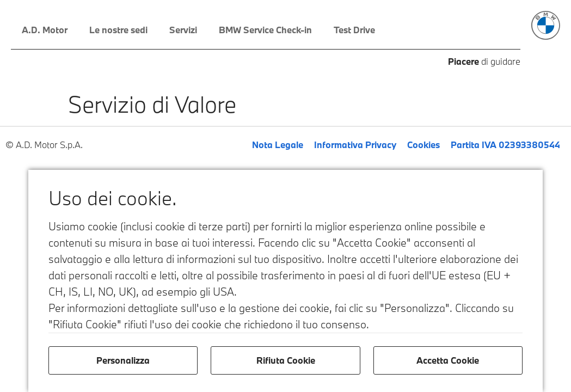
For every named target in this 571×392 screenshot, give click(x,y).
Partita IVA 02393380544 (505, 145)
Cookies (423, 145)
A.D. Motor (45, 30)
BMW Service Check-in (265, 30)
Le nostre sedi (118, 30)
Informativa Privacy (355, 145)
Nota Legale (278, 145)
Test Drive (354, 30)
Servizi (183, 30)
